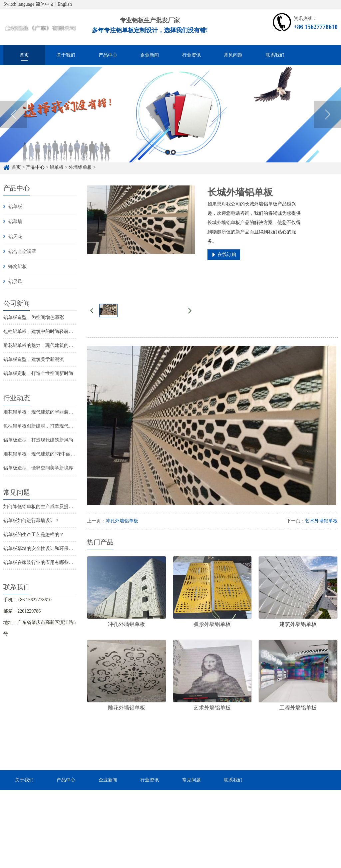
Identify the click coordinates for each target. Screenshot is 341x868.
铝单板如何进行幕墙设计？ (31, 521)
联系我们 (275, 55)
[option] (170, 126)
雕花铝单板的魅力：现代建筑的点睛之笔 (45, 345)
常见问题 (233, 55)
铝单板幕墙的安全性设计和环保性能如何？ (48, 549)
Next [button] (328, 126)
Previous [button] (13, 126)
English (65, 4)
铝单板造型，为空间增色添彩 (34, 317)
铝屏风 (15, 282)
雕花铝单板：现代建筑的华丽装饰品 (41, 412)
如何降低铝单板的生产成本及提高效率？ (45, 507)
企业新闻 (150, 55)
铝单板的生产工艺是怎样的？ (34, 535)
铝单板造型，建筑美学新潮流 (34, 359)
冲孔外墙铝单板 (122, 521)
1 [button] (168, 164)
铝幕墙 (15, 222)
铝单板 (15, 207)
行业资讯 (191, 55)
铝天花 (15, 237)
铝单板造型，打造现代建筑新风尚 (38, 440)
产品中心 (108, 55)
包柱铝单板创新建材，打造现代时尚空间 (45, 426)
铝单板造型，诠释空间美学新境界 (38, 468)
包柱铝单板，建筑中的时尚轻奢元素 (41, 331)
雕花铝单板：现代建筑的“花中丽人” (40, 454)
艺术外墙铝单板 (321, 521)
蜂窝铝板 (18, 267)
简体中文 (45, 4)
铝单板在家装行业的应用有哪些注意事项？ (48, 563)
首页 (24, 55)
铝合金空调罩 (22, 252)
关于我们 (66, 55)
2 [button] (173, 164)
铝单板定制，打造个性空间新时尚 (38, 373)
